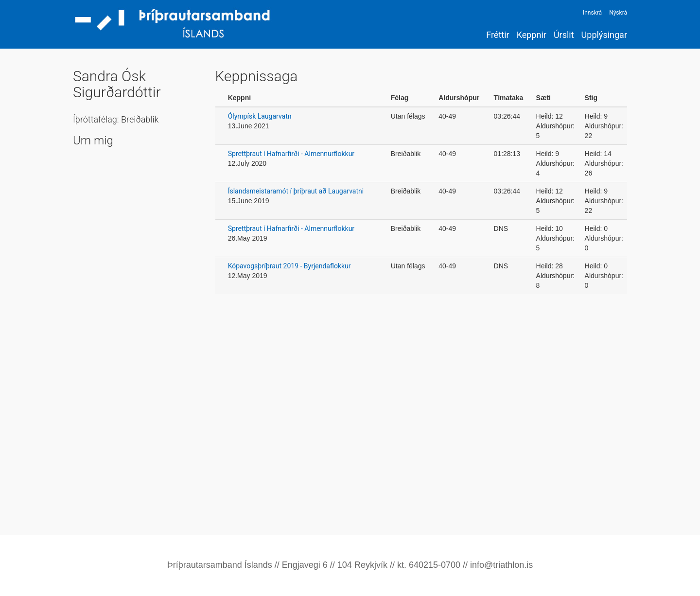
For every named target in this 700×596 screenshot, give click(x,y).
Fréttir (498, 35)
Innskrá (592, 13)
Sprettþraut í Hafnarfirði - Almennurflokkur (291, 154)
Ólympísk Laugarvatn (260, 116)
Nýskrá (618, 13)
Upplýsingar (604, 35)
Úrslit (564, 35)
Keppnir (532, 35)
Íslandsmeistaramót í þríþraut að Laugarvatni (296, 191)
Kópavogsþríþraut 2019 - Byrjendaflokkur (289, 266)
